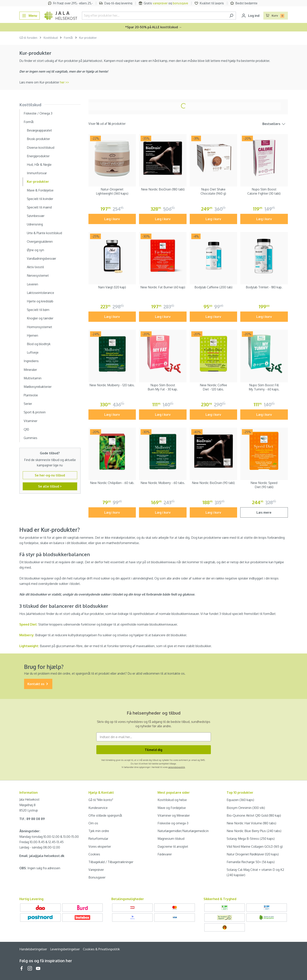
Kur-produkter (38, 182)
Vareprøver (96, 870)
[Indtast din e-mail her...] (154, 737)
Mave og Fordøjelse (172, 808)
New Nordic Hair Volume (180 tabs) (251, 823)
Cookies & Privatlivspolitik (101, 949)
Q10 (26, 429)
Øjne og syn (35, 250)
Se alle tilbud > (50, 486)
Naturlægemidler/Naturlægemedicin (183, 831)
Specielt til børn (38, 310)
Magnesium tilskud (171, 839)
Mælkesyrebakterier (38, 387)
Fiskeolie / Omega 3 (38, 113)
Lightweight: (30, 646)
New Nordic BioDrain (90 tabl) (213, 483)
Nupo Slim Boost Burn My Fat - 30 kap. (163, 387)
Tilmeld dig (153, 750)
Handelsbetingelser (33, 949)
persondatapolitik (177, 767)
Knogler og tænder (40, 318)
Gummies (31, 438)
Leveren (32, 284)
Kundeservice (98, 808)
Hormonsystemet (39, 327)
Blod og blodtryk (39, 344)
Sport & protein (35, 412)
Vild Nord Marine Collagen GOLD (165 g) (255, 846)
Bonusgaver (97, 877)
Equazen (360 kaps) (240, 800)
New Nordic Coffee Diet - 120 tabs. (213, 387)
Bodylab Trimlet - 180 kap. (264, 287)
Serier (28, 404)
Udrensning (35, 224)
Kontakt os (38, 684)
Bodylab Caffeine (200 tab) (213, 287)
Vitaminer (31, 421)
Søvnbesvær (36, 216)
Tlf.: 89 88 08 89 (32, 819)
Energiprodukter (38, 156)
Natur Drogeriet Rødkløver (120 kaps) (253, 854)
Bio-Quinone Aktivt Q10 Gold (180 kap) (254, 815)
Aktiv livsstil (35, 267)
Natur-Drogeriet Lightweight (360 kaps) (112, 191)
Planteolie (31, 395)
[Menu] (30, 16)
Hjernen (32, 335)
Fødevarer (165, 854)
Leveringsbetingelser (65, 949)
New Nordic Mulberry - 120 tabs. (112, 385)
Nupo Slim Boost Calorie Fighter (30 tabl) (264, 191)
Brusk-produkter (38, 139)
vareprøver (160, 3)
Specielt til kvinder (40, 199)
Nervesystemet (38, 276)
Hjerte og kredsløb (40, 301)
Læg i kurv (112, 219)
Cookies (94, 854)
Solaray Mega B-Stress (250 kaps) (251, 839)
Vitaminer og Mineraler (174, 815)
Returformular (98, 839)
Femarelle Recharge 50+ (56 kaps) (251, 862)
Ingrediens (31, 361)
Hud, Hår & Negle (39, 165)
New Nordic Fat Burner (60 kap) (163, 287)
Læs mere (264, 512)
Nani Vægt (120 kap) (112, 287)
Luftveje (33, 352)
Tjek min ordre (99, 831)
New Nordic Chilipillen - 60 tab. (112, 483)
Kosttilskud (30, 105)
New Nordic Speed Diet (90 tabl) (264, 485)
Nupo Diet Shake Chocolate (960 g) (213, 191)
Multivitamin (33, 378)
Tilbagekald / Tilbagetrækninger (111, 862)
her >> (64, 82)
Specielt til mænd (39, 207)
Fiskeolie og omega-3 (173, 823)
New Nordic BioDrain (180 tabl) (163, 189)
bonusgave (180, 3)
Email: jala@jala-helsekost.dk (42, 856)
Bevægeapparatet (39, 130)
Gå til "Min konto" (101, 800)
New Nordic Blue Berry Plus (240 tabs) (254, 831)
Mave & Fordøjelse (40, 190)
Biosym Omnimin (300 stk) (246, 808)
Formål (29, 122)
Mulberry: (27, 635)
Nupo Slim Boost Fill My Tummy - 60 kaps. (264, 387)
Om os (93, 823)
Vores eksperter (100, 846)
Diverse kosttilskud (41, 148)
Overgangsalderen (40, 241)
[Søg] (231, 16)
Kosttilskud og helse (172, 800)
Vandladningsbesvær (41, 258)
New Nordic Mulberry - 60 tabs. (163, 483)
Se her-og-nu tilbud (50, 475)
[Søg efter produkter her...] (154, 16)
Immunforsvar (37, 173)
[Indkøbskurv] (276, 16)
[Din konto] (250, 16)
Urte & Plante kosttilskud (44, 233)
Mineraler (30, 370)
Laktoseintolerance (40, 293)
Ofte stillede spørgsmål (105, 815)
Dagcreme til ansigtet (173, 846)
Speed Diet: (28, 624)
